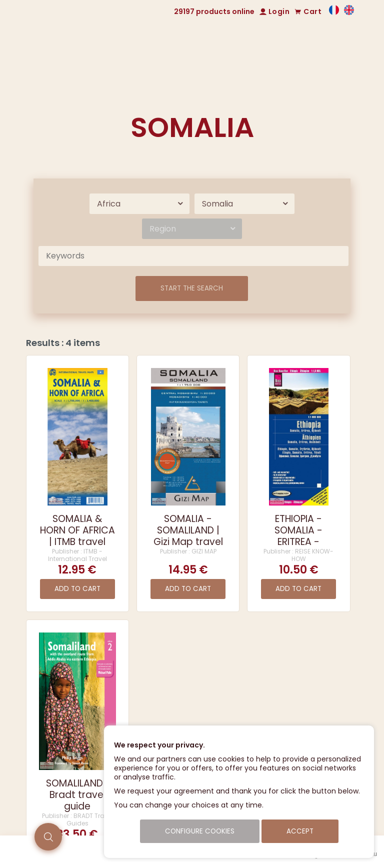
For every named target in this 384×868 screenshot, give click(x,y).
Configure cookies (200, 831)
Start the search (192, 288)
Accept (300, 831)
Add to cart (77, 589)
